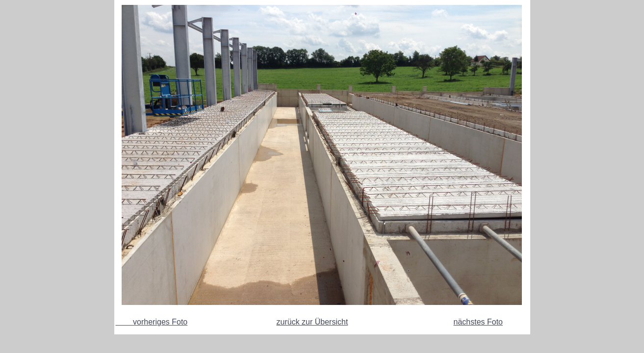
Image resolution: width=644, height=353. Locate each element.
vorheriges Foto (152, 322)
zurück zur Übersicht (312, 322)
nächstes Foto (478, 322)
